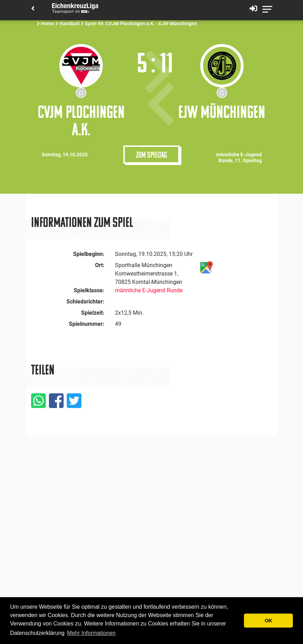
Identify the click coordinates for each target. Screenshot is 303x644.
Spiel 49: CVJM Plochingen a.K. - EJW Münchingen (142, 23)
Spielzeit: (93, 313)
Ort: (100, 265)
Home (48, 23)
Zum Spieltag (151, 155)
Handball (70, 23)
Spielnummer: (87, 324)
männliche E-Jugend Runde (149, 290)
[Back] (33, 9)
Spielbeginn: (89, 254)
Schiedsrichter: (85, 302)
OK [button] (268, 621)
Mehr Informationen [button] (91, 633)
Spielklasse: (89, 290)
